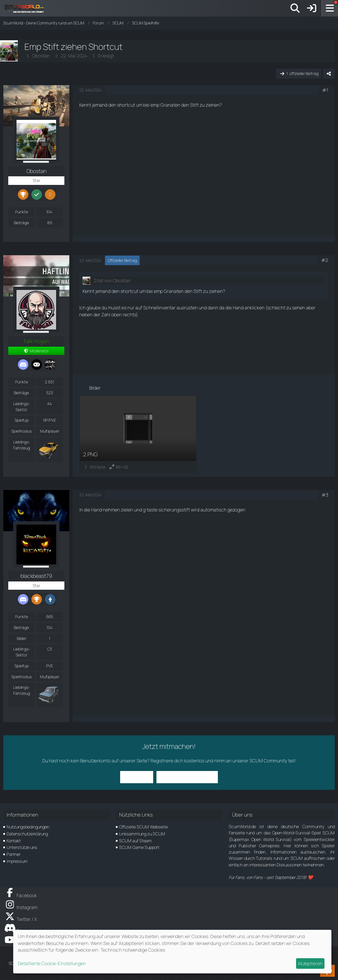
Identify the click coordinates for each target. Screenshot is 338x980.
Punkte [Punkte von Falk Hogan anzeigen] (22, 382)
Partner (14, 854)
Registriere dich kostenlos (177, 761)
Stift (194, 105)
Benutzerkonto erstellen (187, 777)
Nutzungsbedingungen (28, 827)
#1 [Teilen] (325, 90)
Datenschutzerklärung (27, 834)
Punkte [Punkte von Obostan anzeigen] (22, 212)
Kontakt (14, 841)
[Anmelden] (312, 8)
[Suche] (295, 8)
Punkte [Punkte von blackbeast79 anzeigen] (22, 617)
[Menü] (330, 8)
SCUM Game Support (139, 847)
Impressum (17, 861)
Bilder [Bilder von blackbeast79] (22, 638)
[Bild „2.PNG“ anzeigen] (138, 434)
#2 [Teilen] (325, 260)
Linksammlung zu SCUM (142, 834)
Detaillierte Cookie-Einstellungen (52, 963)
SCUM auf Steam (135, 841)
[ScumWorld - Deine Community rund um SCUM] (26, 8)
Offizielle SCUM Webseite (143, 827)
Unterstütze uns (22, 847)
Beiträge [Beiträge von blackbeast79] (21, 628)
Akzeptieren (310, 963)
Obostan (41, 56)
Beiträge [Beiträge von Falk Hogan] (21, 393)
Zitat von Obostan (112, 280)
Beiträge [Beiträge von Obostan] (21, 223)
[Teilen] (329, 74)
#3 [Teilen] (325, 495)
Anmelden (137, 777)
